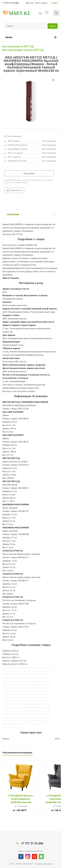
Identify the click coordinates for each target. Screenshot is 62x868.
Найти (53, 26)
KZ (53, 3)
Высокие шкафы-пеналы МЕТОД (23, 50)
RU (56, 3)
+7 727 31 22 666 (10, 3)
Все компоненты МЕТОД (18, 46)
